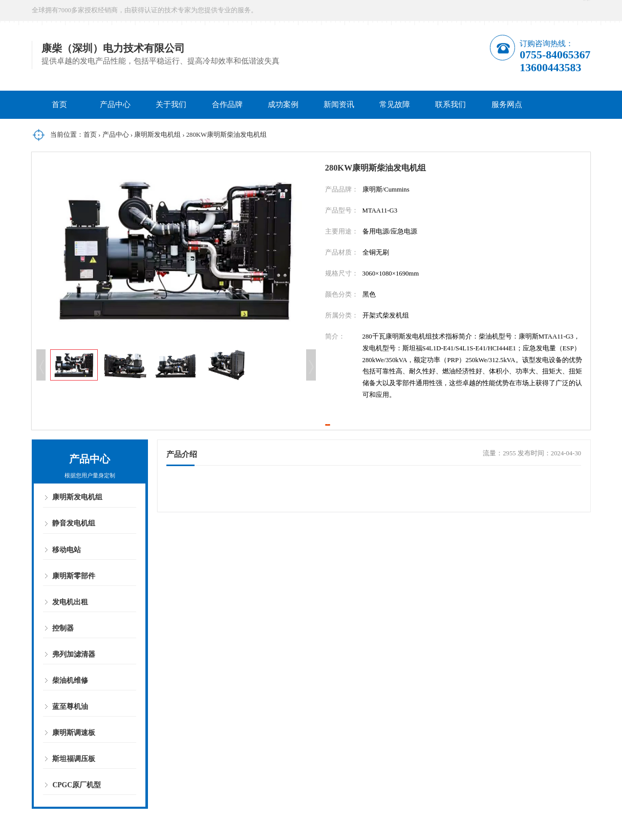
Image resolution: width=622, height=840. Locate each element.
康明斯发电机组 (157, 135)
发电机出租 (70, 624)
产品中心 (115, 104)
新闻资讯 (339, 104)
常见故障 (395, 104)
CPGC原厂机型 (77, 807)
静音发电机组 (74, 545)
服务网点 (507, 104)
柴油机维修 (70, 702)
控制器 (63, 650)
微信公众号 (569, 10)
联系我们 (451, 104)
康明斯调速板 (74, 755)
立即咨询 (372, 435)
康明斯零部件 (74, 598)
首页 (59, 104)
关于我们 (171, 104)
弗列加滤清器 (74, 676)
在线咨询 (513, 10)
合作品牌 (227, 104)
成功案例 (283, 104)
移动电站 (67, 571)
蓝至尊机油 (70, 729)
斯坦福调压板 (74, 781)
